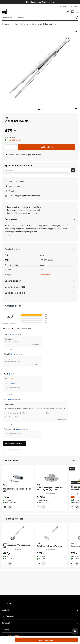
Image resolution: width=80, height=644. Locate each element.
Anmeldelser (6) (14, 306)
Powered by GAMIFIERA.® (12, 450)
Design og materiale (15, 287)
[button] (76, 109)
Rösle (7, 118)
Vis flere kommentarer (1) (15, 444)
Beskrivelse (11, 219)
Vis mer (8, 235)
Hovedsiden (6, 24)
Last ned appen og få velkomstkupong (24, 196)
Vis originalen (10, 383)
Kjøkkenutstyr (25, 24)
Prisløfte (12, 191)
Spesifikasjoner (13, 281)
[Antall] (11, 147)
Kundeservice (74, 6)
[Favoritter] (5, 507)
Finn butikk (63, 6)
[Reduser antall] (7, 147)
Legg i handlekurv (46, 147)
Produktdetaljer (13, 249)
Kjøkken (15, 24)
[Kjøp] (10, 507)
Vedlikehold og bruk (15, 293)
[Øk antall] (15, 147)
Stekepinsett (36, 24)
